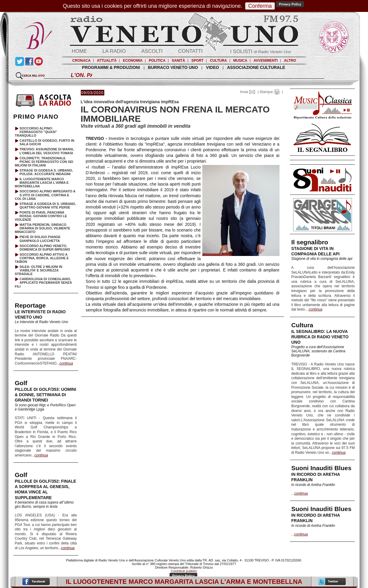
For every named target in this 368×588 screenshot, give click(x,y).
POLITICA (157, 61)
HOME (79, 51)
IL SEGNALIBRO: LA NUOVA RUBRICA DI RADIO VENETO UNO (320, 337)
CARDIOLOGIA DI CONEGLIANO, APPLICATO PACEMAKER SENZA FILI (44, 283)
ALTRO (290, 61)
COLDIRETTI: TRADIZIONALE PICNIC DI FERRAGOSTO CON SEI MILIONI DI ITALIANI (44, 162)
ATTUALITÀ (107, 61)
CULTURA (218, 61)
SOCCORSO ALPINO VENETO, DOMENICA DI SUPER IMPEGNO (45, 248)
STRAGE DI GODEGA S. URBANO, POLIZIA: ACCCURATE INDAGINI (46, 172)
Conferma (260, 6)
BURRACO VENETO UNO (173, 67)
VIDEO (212, 67)
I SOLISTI (260, 51)
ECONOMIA (133, 61)
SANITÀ (178, 61)
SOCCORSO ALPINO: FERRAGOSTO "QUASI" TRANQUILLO (36, 132)
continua (315, 309)
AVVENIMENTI (266, 61)
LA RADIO (114, 51)
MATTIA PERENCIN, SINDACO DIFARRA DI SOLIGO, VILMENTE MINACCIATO (43, 228)
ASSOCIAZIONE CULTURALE (256, 67)
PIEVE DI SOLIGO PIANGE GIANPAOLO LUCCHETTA (40, 239)
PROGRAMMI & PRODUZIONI (111, 67)
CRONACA (81, 61)
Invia (249, 92)
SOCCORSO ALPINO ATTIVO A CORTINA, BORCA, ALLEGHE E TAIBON (42, 258)
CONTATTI (190, 51)
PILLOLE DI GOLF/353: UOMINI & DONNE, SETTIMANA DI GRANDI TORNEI (46, 395)
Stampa (269, 92)
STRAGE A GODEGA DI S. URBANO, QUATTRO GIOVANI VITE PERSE (48, 206)
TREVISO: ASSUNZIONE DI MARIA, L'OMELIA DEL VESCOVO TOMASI (47, 151)
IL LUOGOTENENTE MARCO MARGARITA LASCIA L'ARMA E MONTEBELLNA (42, 183)
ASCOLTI (152, 51)
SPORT (197, 61)
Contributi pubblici (184, 571)
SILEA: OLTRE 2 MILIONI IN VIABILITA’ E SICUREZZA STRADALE (39, 270)
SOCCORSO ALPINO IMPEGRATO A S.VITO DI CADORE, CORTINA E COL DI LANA (45, 195)
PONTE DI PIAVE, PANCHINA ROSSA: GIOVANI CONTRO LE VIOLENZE (41, 216)
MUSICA (240, 61)
